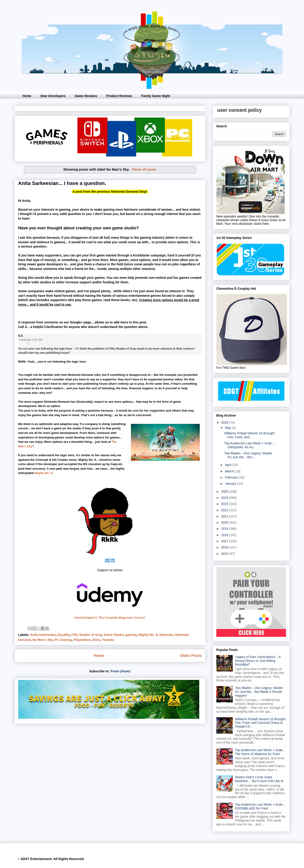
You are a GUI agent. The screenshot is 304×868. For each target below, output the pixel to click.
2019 (225, 529)
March (230, 471)
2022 (225, 510)
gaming (131, 635)
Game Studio (114, 635)
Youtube (108, 640)
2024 (225, 498)
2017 (225, 541)
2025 (225, 492)
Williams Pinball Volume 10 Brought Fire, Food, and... (249, 435)
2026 (225, 422)
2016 (225, 547)
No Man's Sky (43, 640)
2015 (225, 554)
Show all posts (144, 169)
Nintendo (166, 635)
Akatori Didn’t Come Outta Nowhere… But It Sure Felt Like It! (259, 779)
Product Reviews (119, 96)
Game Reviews (86, 96)
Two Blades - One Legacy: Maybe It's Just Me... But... (248, 455)
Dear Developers (53, 96)
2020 (225, 522)
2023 (225, 504)
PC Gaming (63, 640)
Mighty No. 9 (43, 473)
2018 (225, 535)
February (232, 477)
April (229, 465)
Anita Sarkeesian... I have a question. (62, 183)
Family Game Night (156, 96)
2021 (225, 516)
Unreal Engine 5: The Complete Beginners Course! (110, 618)
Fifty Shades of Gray (87, 635)
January (231, 484)
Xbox (96, 640)
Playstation (82, 640)
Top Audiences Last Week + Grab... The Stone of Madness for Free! (260, 752)
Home (27, 96)
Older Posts (191, 656)
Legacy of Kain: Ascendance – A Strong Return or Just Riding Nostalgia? (258, 661)
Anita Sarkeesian (43, 635)
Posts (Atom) (121, 671)
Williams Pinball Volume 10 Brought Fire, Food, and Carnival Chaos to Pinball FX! (260, 723)
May (228, 428)
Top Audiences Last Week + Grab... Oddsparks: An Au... (249, 445)
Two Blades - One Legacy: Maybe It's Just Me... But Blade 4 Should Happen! (259, 692)
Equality (64, 635)
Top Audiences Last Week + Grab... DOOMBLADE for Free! (260, 806)
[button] (27, 344)
